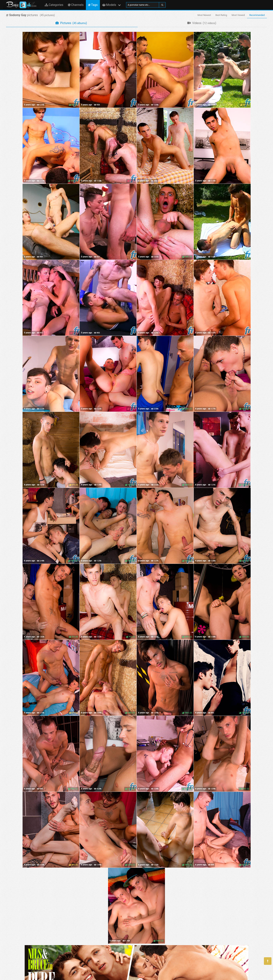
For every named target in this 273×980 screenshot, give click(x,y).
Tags (93, 5)
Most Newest (204, 15)
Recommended (257, 15)
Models (109, 5)
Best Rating (221, 15)
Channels (76, 5)
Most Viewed (238, 15)
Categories (54, 5)
